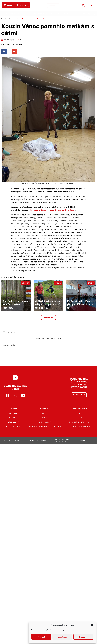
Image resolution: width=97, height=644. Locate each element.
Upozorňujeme (80, 409)
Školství (80, 413)
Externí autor (15, 45)
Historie (80, 418)
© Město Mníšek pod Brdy (14, 440)
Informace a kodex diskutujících (45, 427)
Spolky (11, 19)
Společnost (45, 422)
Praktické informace (80, 422)
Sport (45, 413)
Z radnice (45, 409)
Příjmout (41, 637)
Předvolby (83, 637)
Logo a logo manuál (80, 427)
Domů (3, 19)
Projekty (13, 418)
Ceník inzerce (13, 427)
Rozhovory (13, 422)
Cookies (83, 440)
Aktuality (13, 409)
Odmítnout (62, 637)
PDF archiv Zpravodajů (37, 440)
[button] (92, 625)
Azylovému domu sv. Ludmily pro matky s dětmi (53, 210)
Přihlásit (48, 317)
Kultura (13, 413)
